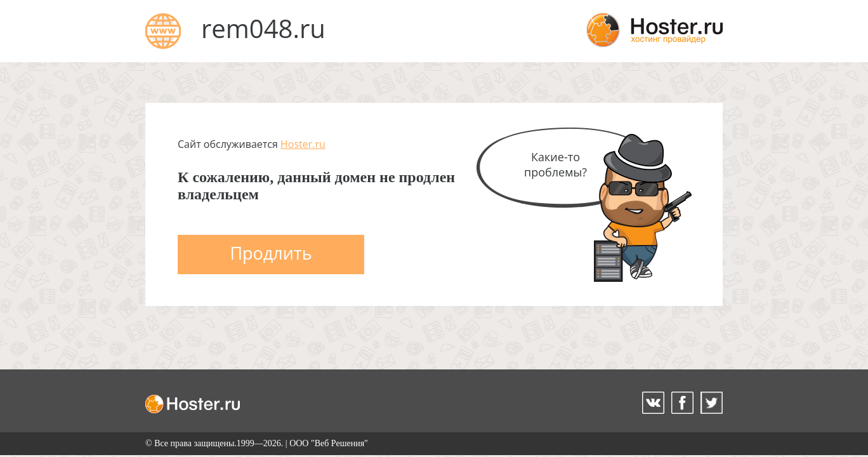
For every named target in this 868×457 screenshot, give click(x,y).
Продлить (271, 253)
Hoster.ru (303, 144)
